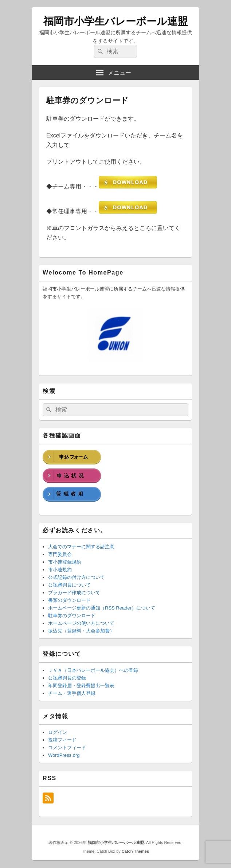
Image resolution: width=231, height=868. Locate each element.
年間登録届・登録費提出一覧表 (81, 686)
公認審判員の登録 (67, 678)
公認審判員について (69, 585)
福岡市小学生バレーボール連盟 (115, 21)
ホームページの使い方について (81, 623)
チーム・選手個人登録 (72, 693)
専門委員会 (60, 554)
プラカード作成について (74, 593)
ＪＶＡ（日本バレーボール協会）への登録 (93, 670)
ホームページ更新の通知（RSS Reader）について (102, 608)
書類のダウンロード (69, 600)
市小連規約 (60, 570)
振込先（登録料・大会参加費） (81, 631)
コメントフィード (67, 748)
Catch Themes (135, 851)
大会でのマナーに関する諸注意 (81, 547)
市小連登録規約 (65, 562)
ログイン (58, 732)
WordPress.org (64, 755)
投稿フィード (62, 740)
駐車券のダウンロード (72, 616)
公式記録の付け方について (77, 577)
